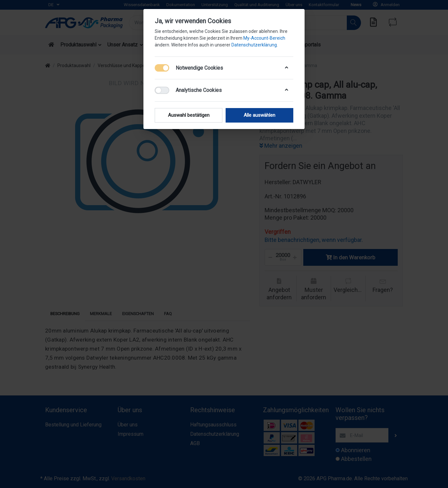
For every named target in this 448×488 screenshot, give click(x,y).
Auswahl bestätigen (189, 115)
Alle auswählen (259, 115)
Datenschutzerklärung (254, 45)
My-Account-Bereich (264, 38)
